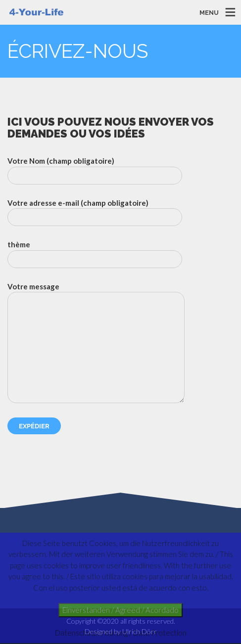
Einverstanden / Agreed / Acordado (120, 610)
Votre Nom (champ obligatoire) (95, 170)
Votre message (96, 343)
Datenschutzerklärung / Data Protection (121, 633)
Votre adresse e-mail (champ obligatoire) (95, 212)
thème (95, 254)
